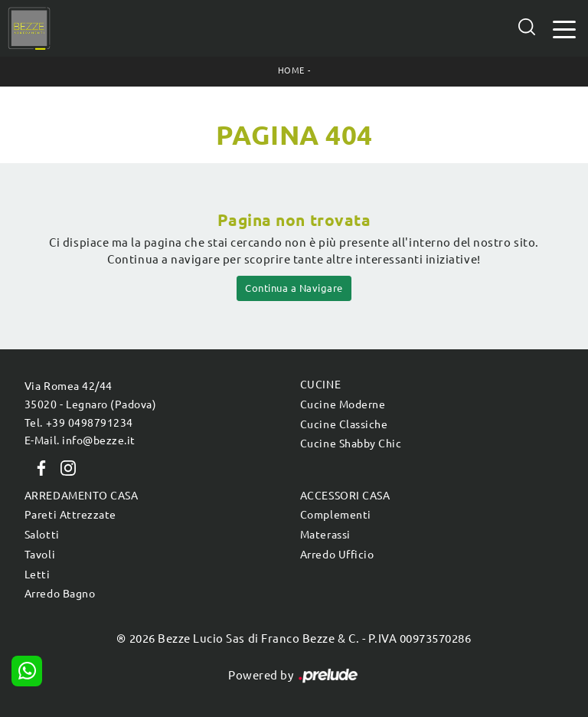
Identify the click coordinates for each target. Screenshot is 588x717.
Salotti (42, 535)
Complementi (336, 515)
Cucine (320, 385)
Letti (38, 575)
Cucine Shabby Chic (351, 444)
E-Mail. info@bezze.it (80, 440)
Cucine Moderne (343, 404)
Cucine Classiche (344, 424)
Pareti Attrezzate (70, 515)
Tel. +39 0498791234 (79, 423)
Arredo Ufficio (337, 555)
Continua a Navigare (294, 288)
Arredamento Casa (81, 496)
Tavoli (40, 555)
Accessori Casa (345, 496)
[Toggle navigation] (564, 28)
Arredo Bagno (60, 594)
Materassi (325, 535)
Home (291, 70)
